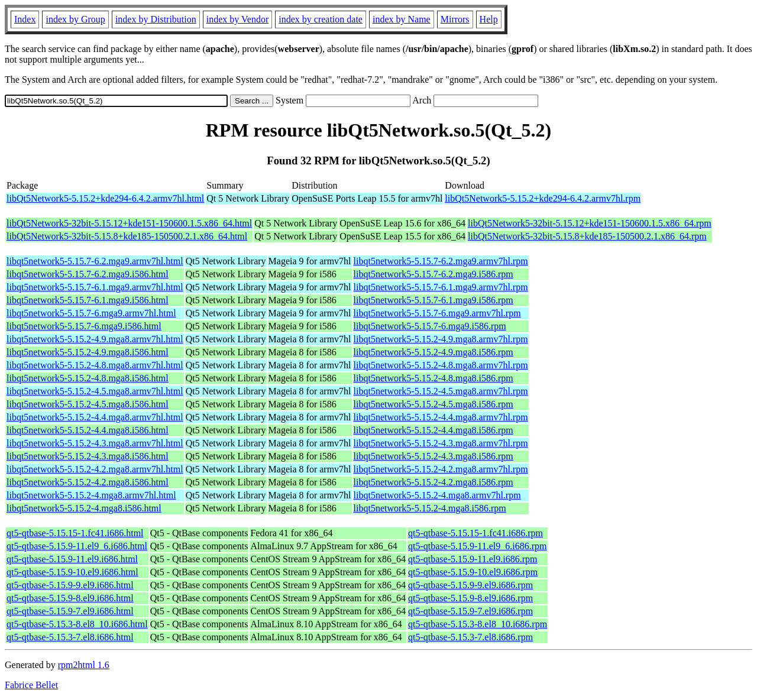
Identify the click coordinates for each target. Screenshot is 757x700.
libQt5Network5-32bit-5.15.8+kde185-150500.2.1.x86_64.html (127, 236)
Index (25, 19)
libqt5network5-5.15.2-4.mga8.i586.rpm (430, 508)
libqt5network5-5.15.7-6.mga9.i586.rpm (430, 326)
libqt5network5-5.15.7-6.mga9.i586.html (84, 326)
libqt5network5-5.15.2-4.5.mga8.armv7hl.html (95, 391)
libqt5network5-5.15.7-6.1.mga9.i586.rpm (434, 300)
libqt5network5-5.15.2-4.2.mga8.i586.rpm (434, 482)
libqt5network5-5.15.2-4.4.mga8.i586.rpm (434, 430)
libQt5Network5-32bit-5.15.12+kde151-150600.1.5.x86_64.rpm (590, 223)
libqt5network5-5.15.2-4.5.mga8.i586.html (88, 404)
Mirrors (455, 19)
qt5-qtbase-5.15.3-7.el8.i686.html (70, 637)
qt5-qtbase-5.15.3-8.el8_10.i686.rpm (478, 624)
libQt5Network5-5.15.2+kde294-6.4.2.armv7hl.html (105, 198)
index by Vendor (237, 19)
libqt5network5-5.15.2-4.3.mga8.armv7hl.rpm (441, 443)
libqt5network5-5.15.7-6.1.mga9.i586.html (88, 300)
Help (489, 19)
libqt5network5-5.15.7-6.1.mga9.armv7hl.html (95, 287)
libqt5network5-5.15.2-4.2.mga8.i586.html (88, 482)
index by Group (75, 19)
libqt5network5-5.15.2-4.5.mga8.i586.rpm (434, 404)
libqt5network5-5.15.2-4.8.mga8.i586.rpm (434, 378)
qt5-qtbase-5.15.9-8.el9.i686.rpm (470, 598)
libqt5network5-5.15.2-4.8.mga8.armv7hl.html (95, 365)
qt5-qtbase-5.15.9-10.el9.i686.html (72, 572)
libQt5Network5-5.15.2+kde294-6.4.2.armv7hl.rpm (543, 198)
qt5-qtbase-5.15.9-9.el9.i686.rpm (470, 585)
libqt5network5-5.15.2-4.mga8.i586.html (84, 508)
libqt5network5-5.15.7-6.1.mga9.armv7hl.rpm (441, 287)
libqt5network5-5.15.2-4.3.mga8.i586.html (88, 456)
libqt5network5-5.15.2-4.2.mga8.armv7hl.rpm (441, 469)
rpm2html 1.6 (84, 665)
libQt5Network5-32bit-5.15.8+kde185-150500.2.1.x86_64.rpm (587, 236)
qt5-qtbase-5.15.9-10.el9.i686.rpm (473, 572)
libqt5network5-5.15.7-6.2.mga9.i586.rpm (434, 274)
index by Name (402, 19)
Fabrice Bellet (31, 685)
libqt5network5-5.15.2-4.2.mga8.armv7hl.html (95, 469)
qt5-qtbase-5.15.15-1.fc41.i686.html (75, 533)
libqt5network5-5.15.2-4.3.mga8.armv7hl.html (95, 443)
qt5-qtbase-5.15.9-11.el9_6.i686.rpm (477, 546)
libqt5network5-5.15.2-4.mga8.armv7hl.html (91, 495)
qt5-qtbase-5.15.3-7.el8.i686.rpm (470, 637)
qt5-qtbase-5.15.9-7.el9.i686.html (70, 611)
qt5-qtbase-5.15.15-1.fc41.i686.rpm (475, 533)
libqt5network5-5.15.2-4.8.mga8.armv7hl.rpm (441, 365)
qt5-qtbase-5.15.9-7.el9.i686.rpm (470, 611)
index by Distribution (156, 19)
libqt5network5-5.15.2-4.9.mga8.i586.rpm (434, 352)
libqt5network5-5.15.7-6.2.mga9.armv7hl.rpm (441, 261)
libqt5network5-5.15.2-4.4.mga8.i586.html (88, 430)
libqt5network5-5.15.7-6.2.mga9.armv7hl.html (95, 261)
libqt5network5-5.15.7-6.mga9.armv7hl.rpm (437, 313)
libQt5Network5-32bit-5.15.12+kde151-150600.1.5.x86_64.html (129, 223)
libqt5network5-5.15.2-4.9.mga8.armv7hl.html (95, 339)
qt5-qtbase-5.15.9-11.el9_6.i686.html (77, 546)
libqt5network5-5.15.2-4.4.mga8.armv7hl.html (95, 417)
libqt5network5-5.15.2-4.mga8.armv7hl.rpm (437, 495)
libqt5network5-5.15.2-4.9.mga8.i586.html (88, 352)
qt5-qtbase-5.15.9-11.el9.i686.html (72, 559)
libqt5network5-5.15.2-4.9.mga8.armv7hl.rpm (441, 339)
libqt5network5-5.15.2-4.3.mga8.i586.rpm (434, 456)
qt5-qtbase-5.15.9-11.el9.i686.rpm (473, 559)
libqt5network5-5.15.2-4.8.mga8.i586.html (88, 378)
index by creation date (321, 19)
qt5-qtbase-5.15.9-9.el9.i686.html (70, 585)
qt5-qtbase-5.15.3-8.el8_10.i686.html (77, 624)
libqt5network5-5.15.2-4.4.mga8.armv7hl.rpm (441, 417)
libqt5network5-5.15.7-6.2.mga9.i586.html (88, 274)
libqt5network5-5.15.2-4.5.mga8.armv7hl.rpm (441, 391)
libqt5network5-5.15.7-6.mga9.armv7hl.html (91, 313)
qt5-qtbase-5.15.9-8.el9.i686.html (70, 598)
